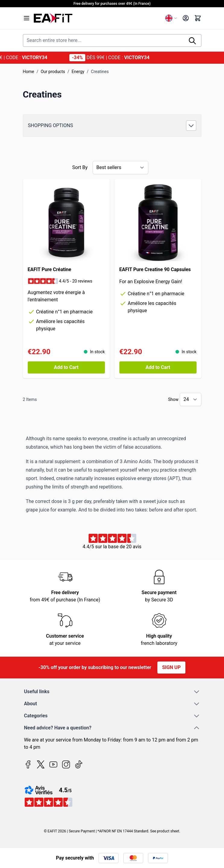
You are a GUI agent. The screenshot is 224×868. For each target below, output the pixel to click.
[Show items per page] (191, 399)
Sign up (172, 667)
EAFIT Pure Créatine (50, 269)
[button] (112, 126)
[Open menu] (27, 18)
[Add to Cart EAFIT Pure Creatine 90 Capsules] (158, 367)
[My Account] (186, 18)
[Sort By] (120, 168)
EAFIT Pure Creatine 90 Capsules (155, 269)
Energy (78, 72)
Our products (53, 72)
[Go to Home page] (97, 18)
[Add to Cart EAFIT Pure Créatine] (66, 367)
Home (29, 72)
